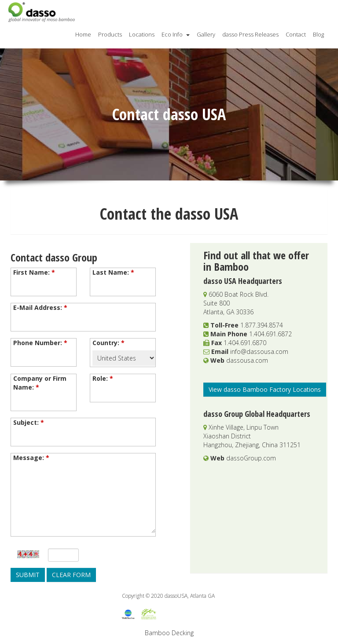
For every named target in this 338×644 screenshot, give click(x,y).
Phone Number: (40, 343)
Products (110, 34)
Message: (31, 458)
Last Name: (113, 272)
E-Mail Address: (40, 307)
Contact (296, 34)
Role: (103, 378)
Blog (318, 34)
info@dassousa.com (259, 351)
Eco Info (176, 34)
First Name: (34, 272)
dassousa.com (247, 360)
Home (83, 34)
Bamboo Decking (169, 633)
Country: (108, 343)
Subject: (29, 422)
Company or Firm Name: (40, 383)
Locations (142, 34)
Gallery (206, 34)
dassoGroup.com (251, 458)
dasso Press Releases (250, 34)
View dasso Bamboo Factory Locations (265, 389)
